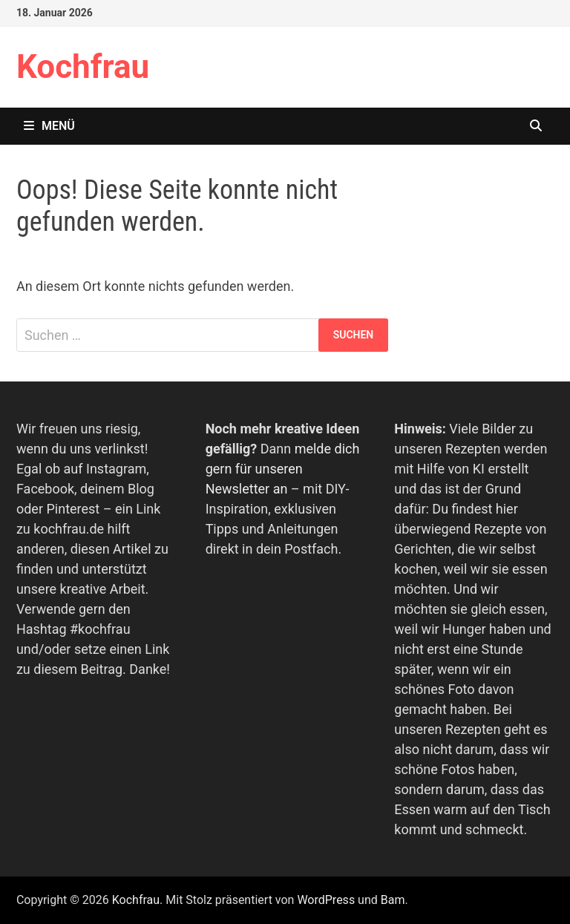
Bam (393, 900)
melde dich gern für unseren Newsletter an (283, 469)
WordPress (326, 900)
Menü (49, 126)
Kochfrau (83, 67)
